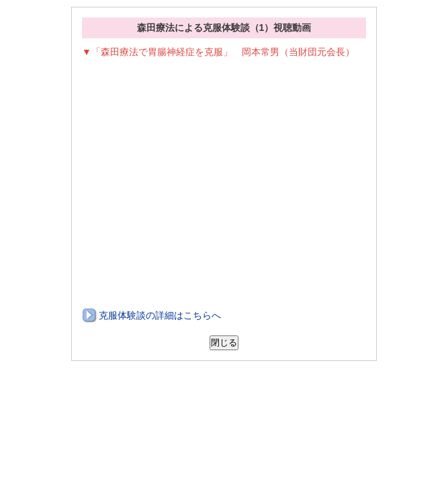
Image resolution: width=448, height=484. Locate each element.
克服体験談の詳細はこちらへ (160, 315)
